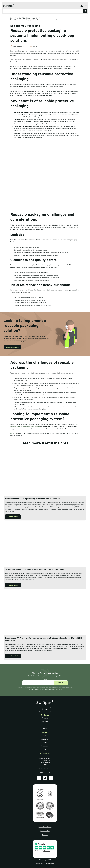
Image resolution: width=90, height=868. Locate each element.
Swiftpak (45, 715)
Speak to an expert (12, 347)
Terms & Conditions (45, 827)
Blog (45, 736)
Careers (45, 725)
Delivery (45, 835)
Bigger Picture (49, 863)
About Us (45, 722)
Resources (45, 746)
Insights (19, 18)
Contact (13, 433)
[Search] (85, 11)
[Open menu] (86, 6)
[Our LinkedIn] (51, 778)
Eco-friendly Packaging (31, 18)
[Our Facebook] (39, 778)
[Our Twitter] (45, 778)
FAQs (45, 728)
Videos (45, 750)
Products (45, 718)
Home (12, 18)
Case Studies (45, 739)
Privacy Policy (45, 831)
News (45, 743)
